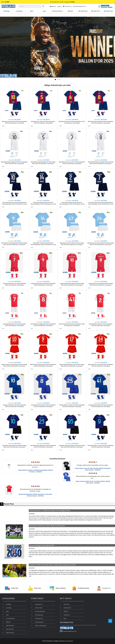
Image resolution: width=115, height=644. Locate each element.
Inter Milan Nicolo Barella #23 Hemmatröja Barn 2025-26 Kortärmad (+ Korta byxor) (43, 446)
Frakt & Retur (39, 608)
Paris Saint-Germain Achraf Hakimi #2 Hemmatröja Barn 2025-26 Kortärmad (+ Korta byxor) (72, 204)
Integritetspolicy (39, 622)
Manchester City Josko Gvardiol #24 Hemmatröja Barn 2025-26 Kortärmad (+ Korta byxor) (101, 244)
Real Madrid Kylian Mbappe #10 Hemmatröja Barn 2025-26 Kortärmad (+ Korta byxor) (14, 163)
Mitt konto (67, 604)
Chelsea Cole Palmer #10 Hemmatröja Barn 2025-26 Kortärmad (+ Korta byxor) (14, 406)
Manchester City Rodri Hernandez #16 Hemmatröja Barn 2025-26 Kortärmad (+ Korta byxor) (43, 245)
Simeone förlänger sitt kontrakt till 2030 (42, 545)
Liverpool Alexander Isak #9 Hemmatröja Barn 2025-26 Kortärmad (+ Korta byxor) (43, 284)
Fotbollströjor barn (63, 641)
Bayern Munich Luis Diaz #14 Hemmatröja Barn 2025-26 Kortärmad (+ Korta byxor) (101, 365)
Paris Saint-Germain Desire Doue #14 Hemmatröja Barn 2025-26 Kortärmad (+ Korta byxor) (43, 204)
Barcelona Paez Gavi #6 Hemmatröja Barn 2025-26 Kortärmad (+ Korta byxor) (72, 122)
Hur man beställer (40, 611)
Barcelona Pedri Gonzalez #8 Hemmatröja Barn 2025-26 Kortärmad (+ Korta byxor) (101, 122)
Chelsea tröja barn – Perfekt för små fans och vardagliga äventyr (50, 511)
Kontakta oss (106, 588)
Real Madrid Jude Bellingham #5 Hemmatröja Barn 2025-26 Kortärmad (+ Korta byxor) (43, 163)
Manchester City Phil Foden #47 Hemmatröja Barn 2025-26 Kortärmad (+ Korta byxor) (72, 244)
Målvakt (70, 11)
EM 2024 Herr (96, 11)
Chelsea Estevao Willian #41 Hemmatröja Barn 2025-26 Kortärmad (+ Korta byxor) (101, 406)
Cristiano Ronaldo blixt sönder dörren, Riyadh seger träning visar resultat (52, 565)
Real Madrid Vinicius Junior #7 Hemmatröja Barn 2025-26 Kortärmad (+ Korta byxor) (72, 163)
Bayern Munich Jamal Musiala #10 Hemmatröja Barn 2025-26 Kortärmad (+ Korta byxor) (14, 365)
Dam (44, 11)
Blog (65, 618)
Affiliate (66, 611)
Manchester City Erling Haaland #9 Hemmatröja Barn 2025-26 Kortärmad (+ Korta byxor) (14, 244)
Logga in (60, 6)
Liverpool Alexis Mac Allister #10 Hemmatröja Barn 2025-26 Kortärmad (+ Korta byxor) (72, 284)
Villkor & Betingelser (41, 626)
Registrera (53, 6)
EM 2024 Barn (83, 11)
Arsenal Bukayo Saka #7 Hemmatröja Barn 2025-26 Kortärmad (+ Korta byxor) (14, 325)
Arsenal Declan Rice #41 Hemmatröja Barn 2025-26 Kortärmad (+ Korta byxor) (72, 325)
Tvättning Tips (39, 618)
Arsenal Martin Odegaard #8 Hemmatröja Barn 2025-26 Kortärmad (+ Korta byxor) (43, 325)
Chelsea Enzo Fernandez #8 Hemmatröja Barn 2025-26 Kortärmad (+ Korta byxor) (43, 406)
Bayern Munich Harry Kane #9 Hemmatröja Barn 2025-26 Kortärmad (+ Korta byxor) (43, 365)
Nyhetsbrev (67, 615)
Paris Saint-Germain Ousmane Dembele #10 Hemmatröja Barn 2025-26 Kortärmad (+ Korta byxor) (14, 204)
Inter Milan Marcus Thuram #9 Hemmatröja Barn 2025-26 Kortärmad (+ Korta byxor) (101, 446)
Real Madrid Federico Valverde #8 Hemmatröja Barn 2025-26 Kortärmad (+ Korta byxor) (101, 163)
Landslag (19, 11)
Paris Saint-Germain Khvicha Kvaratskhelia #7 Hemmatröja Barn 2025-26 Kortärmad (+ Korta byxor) (101, 204)
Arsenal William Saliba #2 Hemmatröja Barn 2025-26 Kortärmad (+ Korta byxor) (101, 325)
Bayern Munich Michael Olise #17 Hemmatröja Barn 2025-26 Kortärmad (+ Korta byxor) (72, 365)
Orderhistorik (67, 608)
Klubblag (7, 11)
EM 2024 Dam (108, 11)
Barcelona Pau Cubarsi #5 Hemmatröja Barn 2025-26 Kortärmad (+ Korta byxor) (43, 122)
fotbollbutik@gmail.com (80, 6)
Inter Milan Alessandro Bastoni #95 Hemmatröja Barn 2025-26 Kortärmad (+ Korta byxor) (72, 446)
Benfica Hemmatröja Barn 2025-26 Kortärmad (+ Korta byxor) (35, 494)
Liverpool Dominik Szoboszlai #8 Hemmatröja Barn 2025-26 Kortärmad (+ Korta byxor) (101, 284)
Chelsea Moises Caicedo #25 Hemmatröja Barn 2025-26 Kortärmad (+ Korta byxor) (72, 406)
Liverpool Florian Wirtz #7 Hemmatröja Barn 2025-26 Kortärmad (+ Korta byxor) (14, 284)
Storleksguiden (39, 615)
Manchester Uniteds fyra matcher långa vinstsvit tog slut (47, 526)
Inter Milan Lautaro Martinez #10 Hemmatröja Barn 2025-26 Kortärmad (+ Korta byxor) (14, 446)
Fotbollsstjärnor (57, 11)
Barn (32, 11)
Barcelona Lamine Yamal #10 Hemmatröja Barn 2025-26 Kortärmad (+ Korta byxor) (14, 122)
